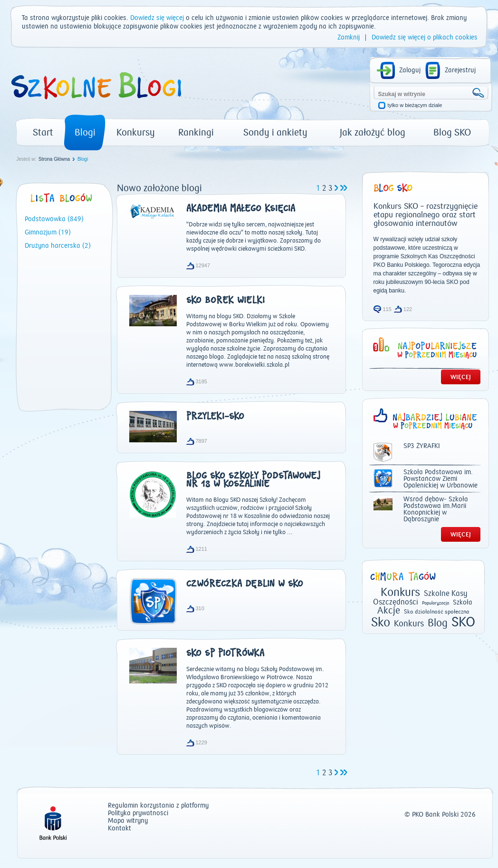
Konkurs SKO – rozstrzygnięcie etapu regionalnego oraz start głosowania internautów (426, 215)
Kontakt (120, 829)
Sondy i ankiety (275, 132)
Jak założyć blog (373, 132)
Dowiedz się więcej (157, 18)
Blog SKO (452, 132)
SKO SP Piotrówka (225, 654)
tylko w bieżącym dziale (415, 105)
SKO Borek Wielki (225, 301)
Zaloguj (410, 70)
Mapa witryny (128, 821)
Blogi (85, 132)
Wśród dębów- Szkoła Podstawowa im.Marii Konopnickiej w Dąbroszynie (436, 509)
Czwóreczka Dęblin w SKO (245, 585)
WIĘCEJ (461, 377)
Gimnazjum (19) (48, 233)
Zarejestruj (460, 70)
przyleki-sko (215, 417)
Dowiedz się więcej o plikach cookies (425, 38)
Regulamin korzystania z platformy (158, 806)
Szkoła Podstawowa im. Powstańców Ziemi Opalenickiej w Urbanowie (441, 479)
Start (43, 132)
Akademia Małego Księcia (241, 209)
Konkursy (136, 132)
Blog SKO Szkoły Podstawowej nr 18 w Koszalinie (253, 481)
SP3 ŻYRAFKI (422, 446)
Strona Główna (54, 159)
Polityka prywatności (138, 814)
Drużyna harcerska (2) (58, 246)
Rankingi (196, 132)
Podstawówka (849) (54, 219)
